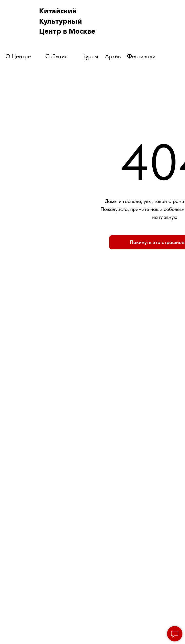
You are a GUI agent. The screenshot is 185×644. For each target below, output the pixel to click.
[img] (159, 29)
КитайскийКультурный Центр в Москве (67, 21)
